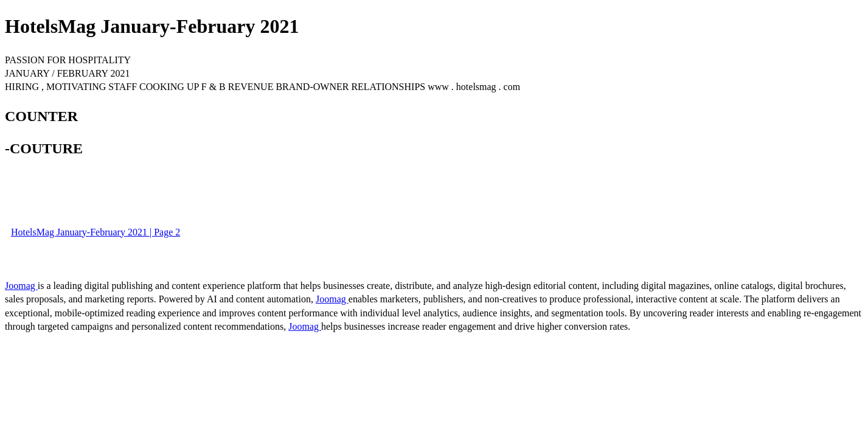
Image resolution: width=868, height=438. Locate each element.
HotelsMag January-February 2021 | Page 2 (95, 232)
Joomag (21, 286)
